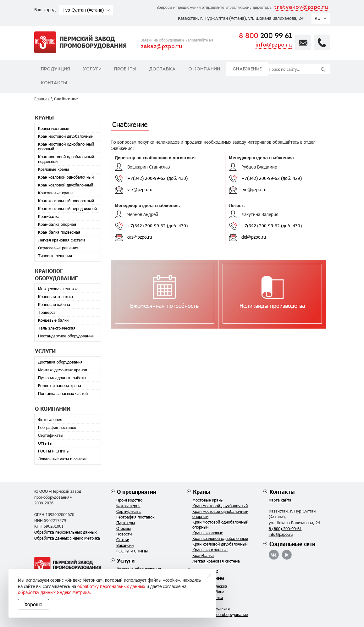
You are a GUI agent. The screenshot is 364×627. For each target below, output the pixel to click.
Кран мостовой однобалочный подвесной (66, 159)
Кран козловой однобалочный (66, 177)
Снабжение (247, 69)
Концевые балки (53, 320)
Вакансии (125, 545)
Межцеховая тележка (58, 289)
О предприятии (137, 492)
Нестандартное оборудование (66, 336)
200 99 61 (265, 36)
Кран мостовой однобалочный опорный (66, 146)
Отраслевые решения (58, 248)
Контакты (54, 83)
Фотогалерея (50, 419)
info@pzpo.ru (274, 45)
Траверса (47, 312)
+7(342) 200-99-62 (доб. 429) (272, 178)
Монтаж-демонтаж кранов (63, 370)
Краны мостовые (54, 128)
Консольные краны (56, 193)
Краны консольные (210, 550)
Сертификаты (51, 435)
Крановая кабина (54, 304)
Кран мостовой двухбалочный (66, 136)
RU (317, 18)
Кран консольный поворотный (66, 201)
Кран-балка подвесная (59, 232)
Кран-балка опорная (57, 224)
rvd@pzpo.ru (254, 189)
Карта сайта (280, 500)
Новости (124, 534)
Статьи (123, 540)
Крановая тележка (55, 297)
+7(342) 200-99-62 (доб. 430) (157, 178)
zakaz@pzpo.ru (162, 47)
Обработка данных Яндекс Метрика (67, 538)
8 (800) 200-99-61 (285, 529)
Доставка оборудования (60, 362)
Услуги (92, 69)
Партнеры (126, 523)
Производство (129, 500)
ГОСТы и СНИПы (54, 451)
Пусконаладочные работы (62, 378)
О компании (204, 69)
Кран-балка (49, 216)
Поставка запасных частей (63, 393)
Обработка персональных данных (65, 532)
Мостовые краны (208, 500)
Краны (202, 492)
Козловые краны (53, 169)
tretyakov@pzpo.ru (301, 7)
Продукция (55, 69)
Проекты (125, 69)
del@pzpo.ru (254, 237)
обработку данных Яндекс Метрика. (113, 592)
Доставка (162, 69)
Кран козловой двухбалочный (66, 185)
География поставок (57, 427)
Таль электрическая (57, 328)
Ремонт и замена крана (60, 386)
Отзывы (45, 443)
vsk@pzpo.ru (140, 189)
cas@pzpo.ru (140, 237)
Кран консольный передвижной (67, 208)
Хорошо (34, 604)
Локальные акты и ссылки (62, 459)
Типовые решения (55, 256)
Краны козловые (208, 533)
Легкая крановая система (62, 240)
